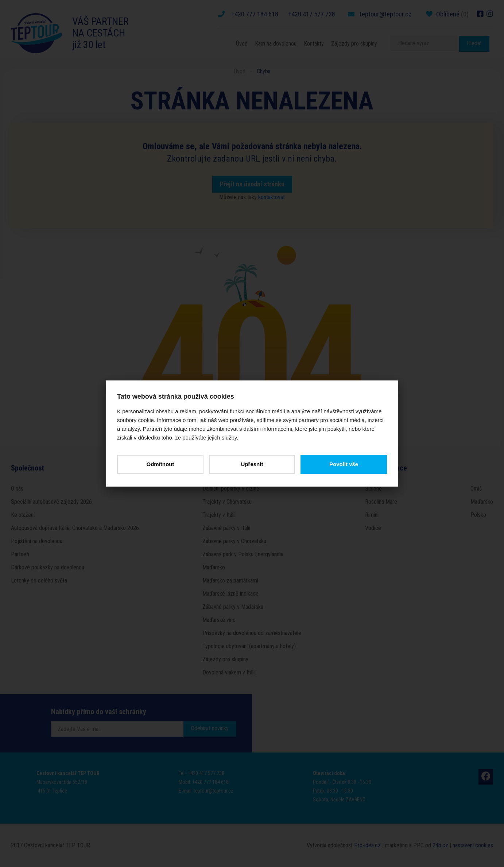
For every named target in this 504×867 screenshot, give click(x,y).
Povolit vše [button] (344, 464)
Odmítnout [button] (160, 464)
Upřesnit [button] (252, 464)
